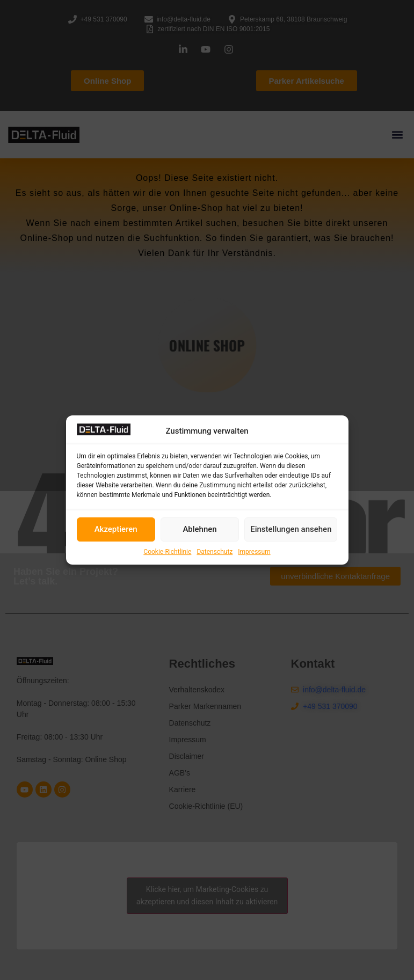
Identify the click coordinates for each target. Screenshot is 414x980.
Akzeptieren (116, 529)
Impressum (254, 552)
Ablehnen (199, 529)
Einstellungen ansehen (291, 529)
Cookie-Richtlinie (167, 552)
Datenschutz (215, 552)
